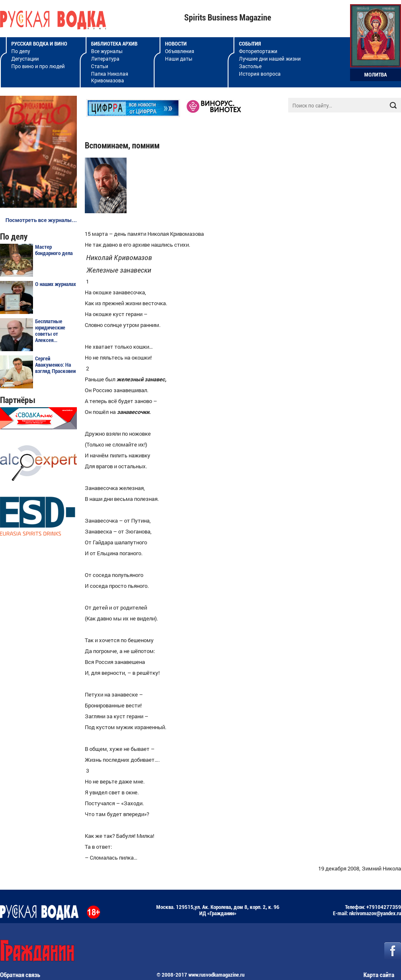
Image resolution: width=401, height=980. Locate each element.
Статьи (100, 66)
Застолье (250, 66)
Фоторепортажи (258, 51)
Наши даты (179, 59)
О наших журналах (56, 284)
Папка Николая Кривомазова (110, 77)
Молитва (376, 75)
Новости (176, 44)
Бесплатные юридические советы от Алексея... (50, 331)
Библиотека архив (114, 44)
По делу (21, 51)
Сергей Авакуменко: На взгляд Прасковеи (55, 365)
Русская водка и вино (39, 44)
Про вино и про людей (38, 66)
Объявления (180, 51)
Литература (105, 59)
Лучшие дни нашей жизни (270, 59)
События (250, 44)
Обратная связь (20, 975)
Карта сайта (379, 975)
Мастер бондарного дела (54, 250)
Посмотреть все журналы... (41, 220)
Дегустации (25, 59)
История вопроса (260, 74)
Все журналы (107, 51)
